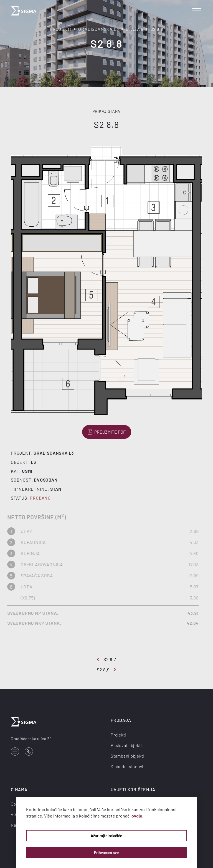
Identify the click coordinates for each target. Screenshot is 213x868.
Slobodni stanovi (127, 766)
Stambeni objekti (127, 756)
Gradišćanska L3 (98, 29)
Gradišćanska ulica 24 (31, 739)
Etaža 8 (135, 29)
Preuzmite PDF (106, 432)
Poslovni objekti (126, 745)
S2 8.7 (106, 659)
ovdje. (137, 816)
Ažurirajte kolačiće (106, 836)
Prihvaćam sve (106, 853)
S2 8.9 (106, 670)
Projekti (61, 29)
